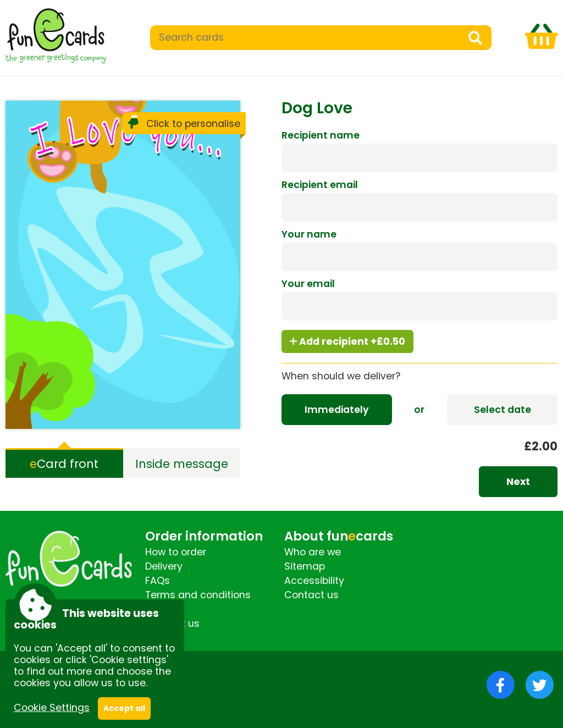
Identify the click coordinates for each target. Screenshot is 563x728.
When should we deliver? (341, 376)
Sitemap (305, 566)
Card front (64, 464)
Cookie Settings (52, 708)
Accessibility (314, 581)
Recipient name (321, 135)
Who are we (313, 552)
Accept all (124, 708)
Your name (309, 234)
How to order (176, 552)
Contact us (311, 595)
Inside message (182, 464)
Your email (308, 284)
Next (518, 482)
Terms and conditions (198, 595)
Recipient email (320, 185)
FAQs (158, 581)
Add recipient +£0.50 (347, 341)
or (419, 410)
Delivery (164, 566)
